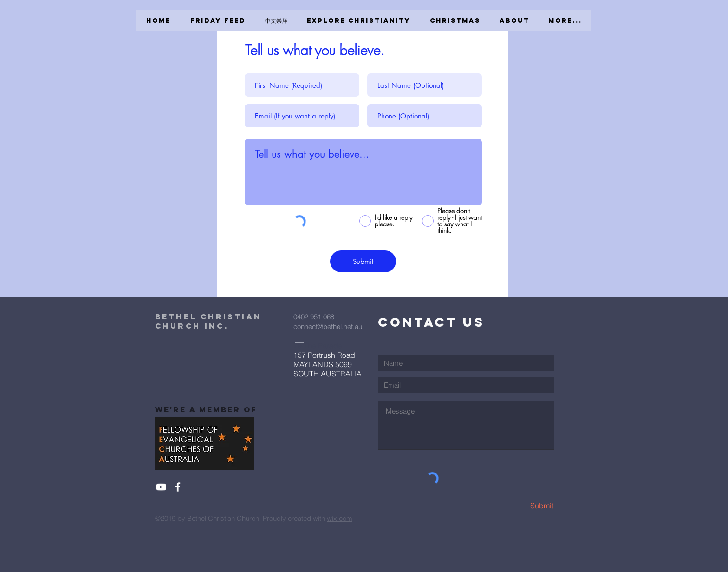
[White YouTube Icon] (161, 487)
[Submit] (363, 261)
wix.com (340, 518)
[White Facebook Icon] (178, 487)
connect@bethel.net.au (328, 326)
